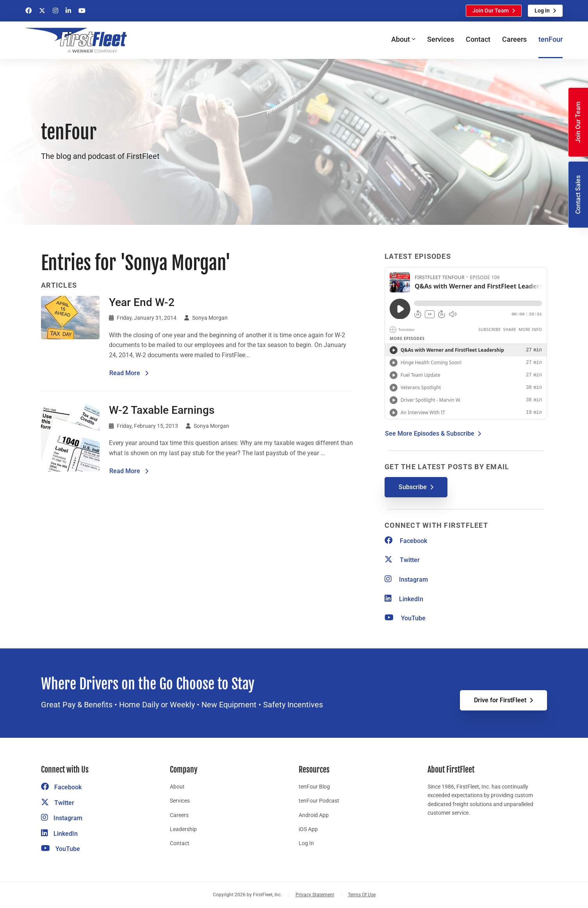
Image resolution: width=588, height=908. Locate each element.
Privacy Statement (315, 895)
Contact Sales (578, 195)
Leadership (183, 829)
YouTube (405, 618)
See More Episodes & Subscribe (430, 434)
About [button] (401, 39)
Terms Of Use (362, 895)
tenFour (551, 39)
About (177, 787)
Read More (129, 372)
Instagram (406, 580)
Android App (314, 815)
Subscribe (413, 487)
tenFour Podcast (319, 801)
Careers (514, 39)
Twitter (402, 560)
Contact (478, 39)
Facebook (406, 541)
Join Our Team (491, 11)
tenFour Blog (314, 787)
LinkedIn (404, 599)
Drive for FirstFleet (500, 700)
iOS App (308, 829)
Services (441, 39)
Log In (542, 11)
